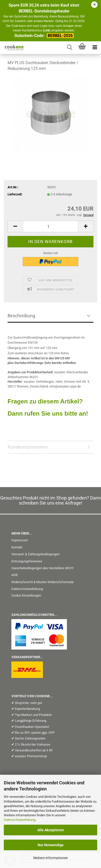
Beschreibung (21, 316)
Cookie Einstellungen (26, 595)
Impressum (20, 540)
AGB (15, 575)
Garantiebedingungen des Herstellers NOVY (43, 568)
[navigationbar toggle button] (95, 48)
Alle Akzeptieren (51, 830)
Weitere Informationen (50, 858)
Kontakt (17, 547)
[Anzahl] (50, 226)
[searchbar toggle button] (69, 48)
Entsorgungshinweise (27, 561)
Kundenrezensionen (28, 447)
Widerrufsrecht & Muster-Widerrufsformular (43, 582)
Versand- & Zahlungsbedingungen (35, 554)
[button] (15, 226)
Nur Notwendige (51, 845)
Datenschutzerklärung (20, 820)
